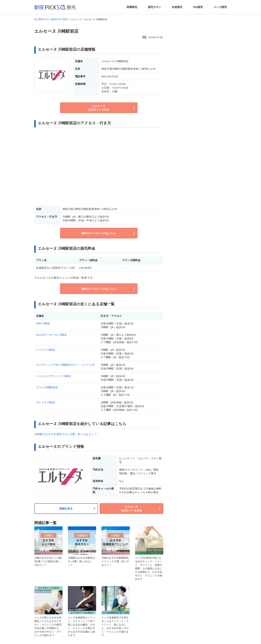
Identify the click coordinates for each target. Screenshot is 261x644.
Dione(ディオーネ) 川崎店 (51, 335)
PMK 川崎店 (43, 323)
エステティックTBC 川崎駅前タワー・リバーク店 (65, 365)
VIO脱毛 (198, 7)
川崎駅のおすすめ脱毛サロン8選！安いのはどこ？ (66, 434)
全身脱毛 (177, 7)
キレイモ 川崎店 (46, 402)
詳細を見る (66, 508)
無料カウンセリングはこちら (99, 233)
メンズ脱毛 (220, 7)
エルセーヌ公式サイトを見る (99, 108)
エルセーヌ (76, 19)
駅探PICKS (44, 19)
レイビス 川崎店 (46, 350)
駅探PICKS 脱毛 (59, 19)
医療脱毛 (132, 7)
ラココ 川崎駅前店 (47, 387)
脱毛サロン (155, 7)
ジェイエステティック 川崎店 (54, 376)
